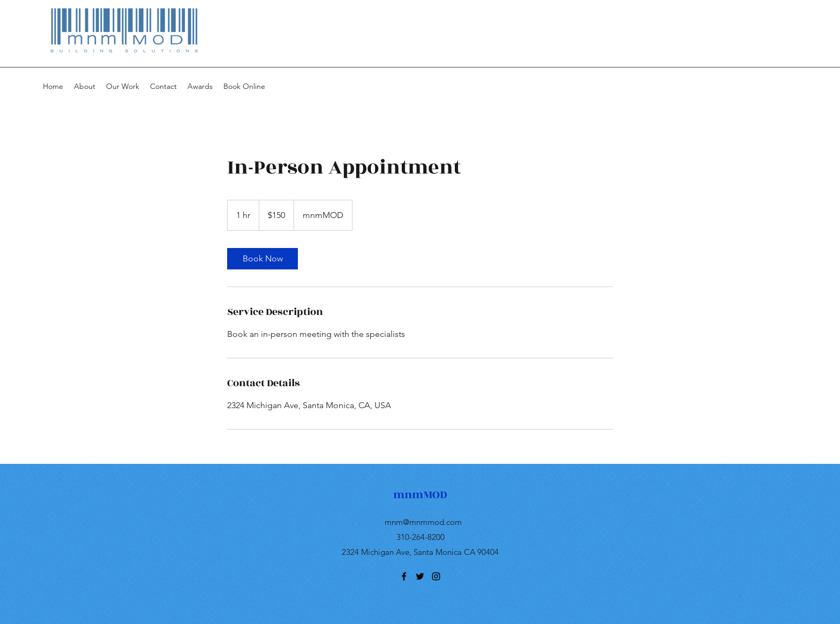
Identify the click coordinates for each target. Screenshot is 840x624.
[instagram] (436, 576)
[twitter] (420, 576)
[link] (262, 259)
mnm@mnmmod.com (423, 522)
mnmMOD (420, 495)
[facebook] (404, 576)
